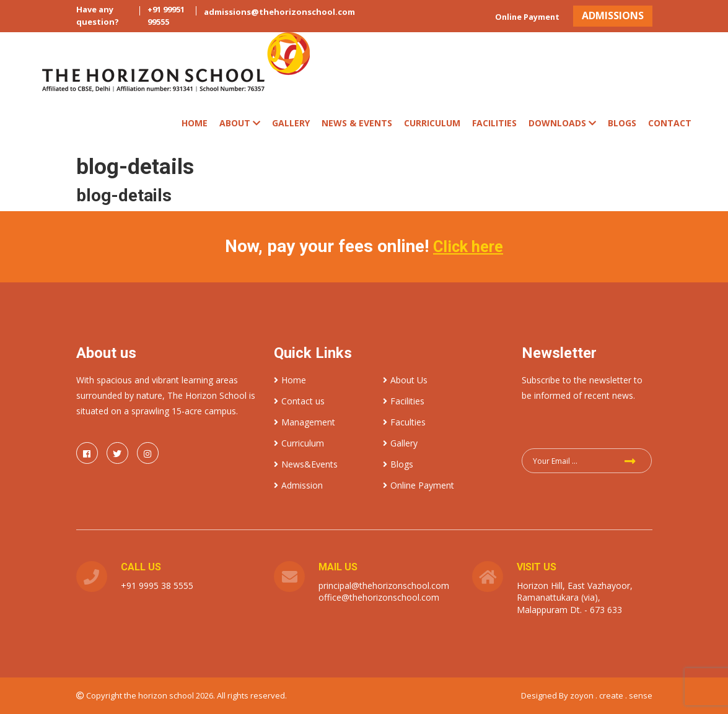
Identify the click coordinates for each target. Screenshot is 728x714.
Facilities (494, 123)
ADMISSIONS (608, 15)
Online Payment (513, 17)
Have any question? (98, 15)
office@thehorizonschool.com (379, 597)
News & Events (357, 123)
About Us (405, 379)
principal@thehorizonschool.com (384, 585)
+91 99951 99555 (166, 15)
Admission (298, 485)
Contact (670, 123)
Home (195, 123)
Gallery (291, 123)
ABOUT (240, 123)
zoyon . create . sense (611, 695)
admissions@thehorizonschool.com (279, 12)
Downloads (562, 123)
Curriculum (299, 442)
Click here (468, 246)
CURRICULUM (432, 123)
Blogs (622, 123)
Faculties (404, 421)
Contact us (299, 400)
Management (305, 421)
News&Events (306, 464)
